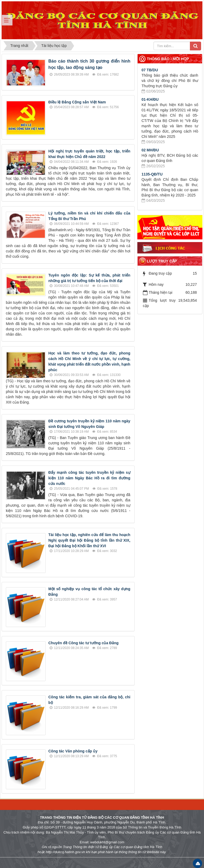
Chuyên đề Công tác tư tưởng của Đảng (83, 643)
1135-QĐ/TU (152, 174)
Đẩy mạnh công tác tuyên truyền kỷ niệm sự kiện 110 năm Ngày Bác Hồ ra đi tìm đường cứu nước (89, 478)
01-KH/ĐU (150, 99)
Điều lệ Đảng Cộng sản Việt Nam (77, 102)
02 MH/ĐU (150, 150)
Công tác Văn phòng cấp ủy (73, 751)
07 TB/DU (150, 70)
